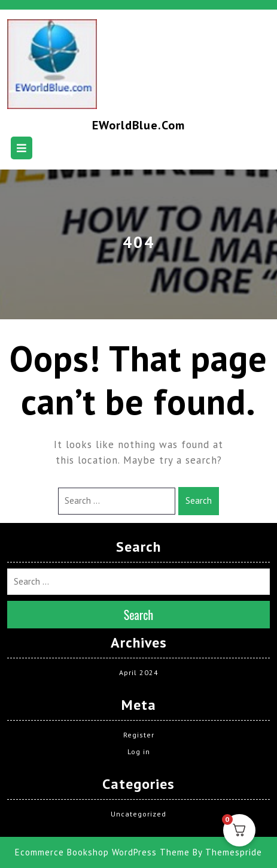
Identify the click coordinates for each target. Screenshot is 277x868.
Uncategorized (138, 814)
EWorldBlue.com (138, 125)
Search (199, 500)
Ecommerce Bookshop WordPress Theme (102, 852)
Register (139, 735)
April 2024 (139, 672)
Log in (139, 751)
